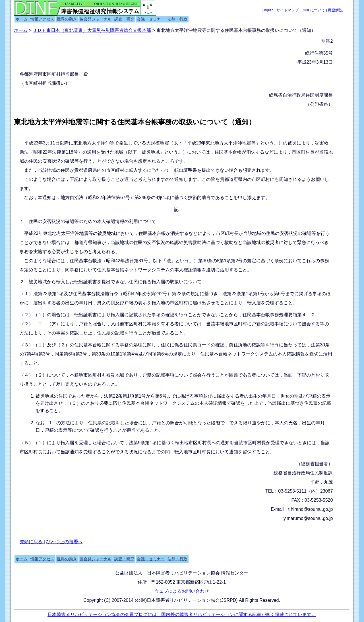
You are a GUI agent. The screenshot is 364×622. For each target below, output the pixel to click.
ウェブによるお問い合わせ (182, 591)
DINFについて (314, 10)
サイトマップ (288, 10)
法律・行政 (177, 19)
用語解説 (335, 10)
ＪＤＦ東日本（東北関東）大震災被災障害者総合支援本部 (92, 30)
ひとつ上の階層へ (64, 542)
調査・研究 (124, 19)
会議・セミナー (151, 19)
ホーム (22, 19)
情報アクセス (42, 19)
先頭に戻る (32, 542)
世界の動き (67, 19)
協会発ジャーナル (96, 19)
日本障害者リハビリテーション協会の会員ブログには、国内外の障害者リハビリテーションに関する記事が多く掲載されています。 (182, 614)
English (268, 10)
